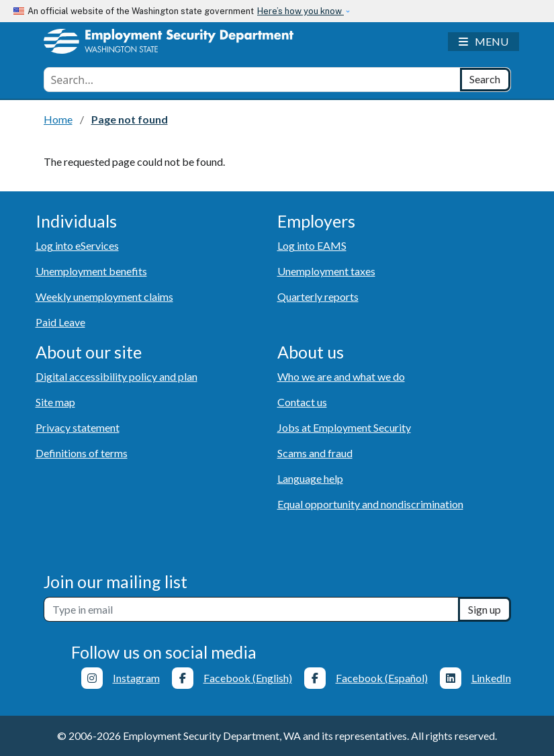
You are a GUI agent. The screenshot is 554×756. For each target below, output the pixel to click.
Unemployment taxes (326, 271)
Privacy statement (78, 427)
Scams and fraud (315, 453)
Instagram (136, 678)
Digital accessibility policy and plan (117, 376)
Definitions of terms (82, 453)
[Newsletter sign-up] (251, 609)
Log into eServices (77, 245)
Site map (55, 402)
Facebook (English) (248, 678)
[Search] (485, 80)
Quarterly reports (318, 296)
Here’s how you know (301, 11)
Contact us (302, 402)
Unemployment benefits (91, 271)
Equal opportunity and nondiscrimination (370, 504)
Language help (310, 478)
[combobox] (252, 80)
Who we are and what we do (341, 376)
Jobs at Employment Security (344, 427)
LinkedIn (491, 678)
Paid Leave (60, 322)
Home (58, 119)
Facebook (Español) (382, 678)
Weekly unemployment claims (104, 296)
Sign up (484, 609)
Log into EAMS (312, 245)
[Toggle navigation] (483, 42)
